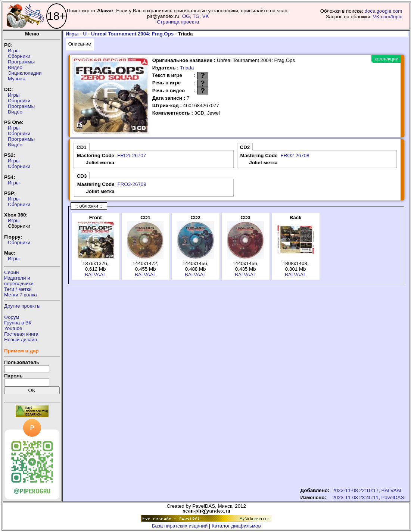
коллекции (386, 59)
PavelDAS (393, 497)
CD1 (82, 147)
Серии (11, 272)
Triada (187, 68)
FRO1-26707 (132, 155)
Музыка (17, 79)
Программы (21, 62)
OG (186, 16)
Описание (80, 44)
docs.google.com (384, 11)
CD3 (82, 176)
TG (196, 16)
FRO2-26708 (295, 155)
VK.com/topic (388, 17)
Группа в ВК (18, 323)
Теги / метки (18, 289)
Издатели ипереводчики (19, 281)
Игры (14, 51)
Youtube (13, 328)
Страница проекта (178, 22)
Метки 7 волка (21, 295)
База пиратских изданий (180, 526)
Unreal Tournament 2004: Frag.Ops (132, 34)
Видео (15, 67)
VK (206, 16)
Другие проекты (22, 306)
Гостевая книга (21, 334)
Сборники (19, 56)
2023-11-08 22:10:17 (355, 490)
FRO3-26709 (132, 184)
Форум (12, 317)
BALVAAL (95, 275)
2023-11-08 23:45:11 (355, 497)
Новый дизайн (21, 340)
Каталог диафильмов (236, 526)
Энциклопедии (25, 73)
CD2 (245, 147)
